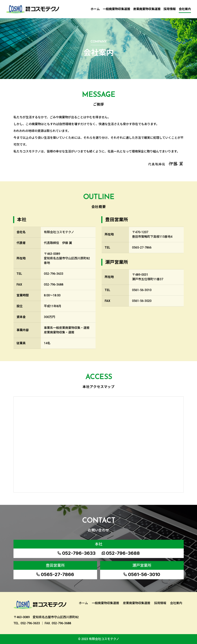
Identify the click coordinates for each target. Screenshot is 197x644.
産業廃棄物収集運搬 (147, 9)
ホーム (95, 9)
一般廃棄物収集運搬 (116, 9)
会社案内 (185, 9)
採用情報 (170, 9)
